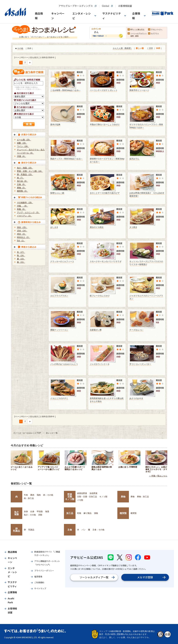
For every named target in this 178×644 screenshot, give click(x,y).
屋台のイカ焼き (97, 227)
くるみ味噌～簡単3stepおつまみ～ (66, 90)
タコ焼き (133, 227)
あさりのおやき (136, 398)
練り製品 (88, 513)
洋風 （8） (22, 206)
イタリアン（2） (24, 216)
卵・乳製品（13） (25, 174)
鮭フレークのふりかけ (100, 296)
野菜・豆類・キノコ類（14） (30, 171)
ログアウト (155, 34)
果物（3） (22, 188)
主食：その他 (98, 530)
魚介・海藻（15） (25, 168)
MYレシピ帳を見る (137, 30)
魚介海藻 (16, 513)
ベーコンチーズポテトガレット (104, 90)
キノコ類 (103, 497)
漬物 (96, 513)
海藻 (47, 512)
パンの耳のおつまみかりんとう (64, 364)
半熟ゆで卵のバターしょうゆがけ (105, 125)
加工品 (70, 513)
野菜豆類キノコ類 (70, 497)
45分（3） (22, 234)
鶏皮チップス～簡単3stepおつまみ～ (67, 159)
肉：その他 (48, 495)
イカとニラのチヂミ (59, 398)
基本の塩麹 (55, 125)
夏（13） (21, 259)
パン (84, 530)
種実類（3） (22, 191)
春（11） (21, 262)
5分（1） (21, 241)
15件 (151, 48)
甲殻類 (40, 512)
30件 (158, 48)
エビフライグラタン (59, 296)
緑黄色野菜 (82, 493)
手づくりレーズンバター (140, 364)
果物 (123, 497)
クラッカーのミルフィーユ (62, 261)
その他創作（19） (25, 203)
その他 (20, 49)
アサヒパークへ (157, 30)
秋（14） (21, 256)
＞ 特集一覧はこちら (158, 476)
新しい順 (140, 48)
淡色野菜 (93, 493)
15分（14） (22, 231)
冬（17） (21, 252)
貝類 (40, 515)
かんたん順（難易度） (123, 48)
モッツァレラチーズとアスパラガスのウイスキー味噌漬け (146, 263)
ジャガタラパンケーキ (100, 364)
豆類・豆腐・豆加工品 (87, 497)
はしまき (54, 227)
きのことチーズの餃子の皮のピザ (105, 193)
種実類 (123, 513)
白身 (32, 512)
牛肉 (26, 495)
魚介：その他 (30, 515)
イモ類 (80, 500)
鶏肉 (39, 495)
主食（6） (22, 184)
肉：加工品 (29, 498)
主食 (70, 530)
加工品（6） (22, 181)
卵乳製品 (16, 530)
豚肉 (32, 495)
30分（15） (22, 227)
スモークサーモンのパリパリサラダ (106, 261)
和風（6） (22, 209)
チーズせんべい (136, 330)
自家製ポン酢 (96, 330)
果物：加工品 (143, 497)
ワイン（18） (23, 146)
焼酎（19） (22, 143)
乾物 (79, 513)
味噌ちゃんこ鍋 (57, 193)
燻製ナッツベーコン (59, 330)
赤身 (26, 512)
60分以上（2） (24, 237)
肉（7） (21, 178)
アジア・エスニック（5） (28, 213)
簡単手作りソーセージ (139, 90)
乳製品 (31, 530)
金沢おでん (134, 159)
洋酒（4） (22, 156)
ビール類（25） (24, 140)
